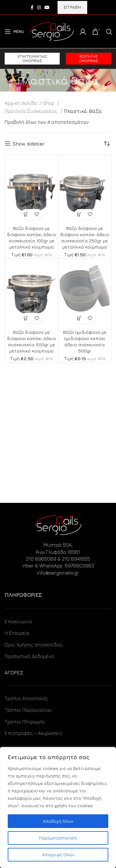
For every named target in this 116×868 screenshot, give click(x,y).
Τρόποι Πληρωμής (25, 722)
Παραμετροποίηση (58, 838)
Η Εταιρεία (17, 633)
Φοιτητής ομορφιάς (89, 58)
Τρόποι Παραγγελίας (28, 710)
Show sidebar (28, 144)
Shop (49, 103)
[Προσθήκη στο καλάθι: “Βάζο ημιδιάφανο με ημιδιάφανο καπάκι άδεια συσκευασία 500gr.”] (79, 318)
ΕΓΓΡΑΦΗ (72, 7)
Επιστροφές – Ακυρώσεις (34, 733)
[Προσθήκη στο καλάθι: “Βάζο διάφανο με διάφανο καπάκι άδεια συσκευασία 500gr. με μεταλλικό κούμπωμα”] (26, 318)
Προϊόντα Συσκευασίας (32, 111)
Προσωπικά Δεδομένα (29, 656)
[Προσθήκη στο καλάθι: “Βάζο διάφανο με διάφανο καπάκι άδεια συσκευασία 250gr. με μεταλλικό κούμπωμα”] (79, 215)
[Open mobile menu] (14, 32)
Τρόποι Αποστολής (26, 698)
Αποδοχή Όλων (58, 821)
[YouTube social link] (47, 7)
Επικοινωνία (18, 621)
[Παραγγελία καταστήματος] (107, 144)
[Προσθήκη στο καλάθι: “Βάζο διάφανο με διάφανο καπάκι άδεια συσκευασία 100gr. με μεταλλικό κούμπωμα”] (26, 215)
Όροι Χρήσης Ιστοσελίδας (34, 645)
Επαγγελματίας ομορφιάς (32, 58)
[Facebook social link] (32, 7)
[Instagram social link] (39, 7)
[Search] (109, 32)
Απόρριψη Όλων (58, 855)
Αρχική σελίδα (21, 103)
